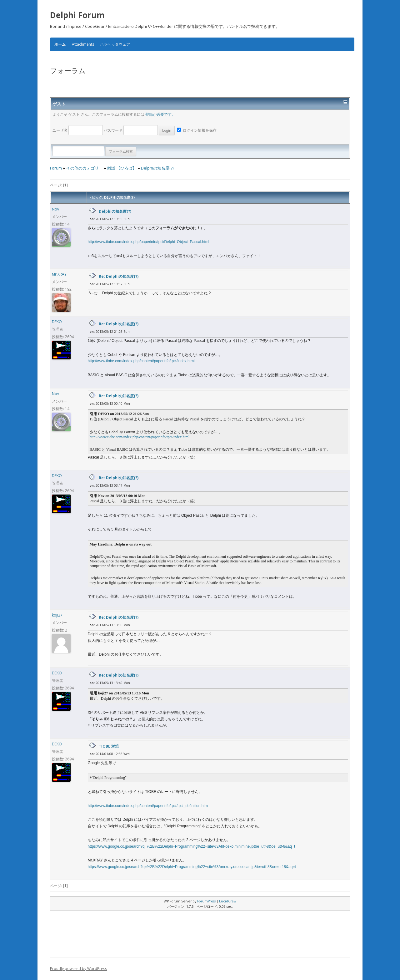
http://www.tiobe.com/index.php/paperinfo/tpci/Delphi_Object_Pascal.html (149, 242)
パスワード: (139, 130)
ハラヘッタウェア (115, 44)
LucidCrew (228, 901)
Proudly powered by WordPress (78, 969)
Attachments (83, 44)
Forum (56, 168)
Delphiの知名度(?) (157, 168)
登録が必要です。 (160, 114)
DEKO (57, 322)
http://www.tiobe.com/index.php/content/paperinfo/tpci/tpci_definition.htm (148, 806)
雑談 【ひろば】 (122, 168)
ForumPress (206, 901)
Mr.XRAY (59, 274)
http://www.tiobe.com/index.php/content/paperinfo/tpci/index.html (141, 361)
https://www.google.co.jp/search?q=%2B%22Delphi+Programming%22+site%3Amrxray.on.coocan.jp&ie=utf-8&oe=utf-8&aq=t (192, 867)
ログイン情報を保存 (197, 130)
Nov (55, 209)
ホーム (60, 44)
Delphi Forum (77, 15)
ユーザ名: (78, 130)
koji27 (57, 615)
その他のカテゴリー (85, 168)
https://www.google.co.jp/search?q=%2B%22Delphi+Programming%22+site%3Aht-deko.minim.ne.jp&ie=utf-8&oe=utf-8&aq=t (192, 846)
